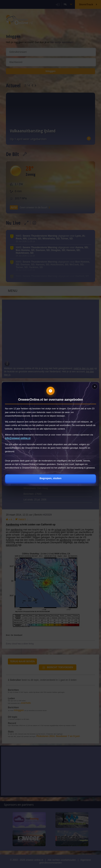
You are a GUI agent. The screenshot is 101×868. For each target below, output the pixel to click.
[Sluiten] (95, 386)
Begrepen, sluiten (51, 478)
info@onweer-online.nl (18, 438)
